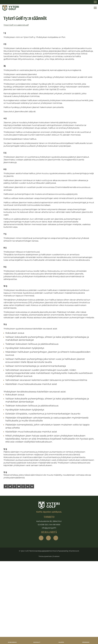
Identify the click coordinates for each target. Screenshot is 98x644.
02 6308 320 (43, 525)
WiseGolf (55, 551)
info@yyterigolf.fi (49, 528)
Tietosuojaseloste (45, 556)
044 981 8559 (55, 525)
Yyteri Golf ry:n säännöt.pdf (16, 25)
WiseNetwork (74, 551)
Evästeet (56, 556)
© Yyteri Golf (24, 551)
